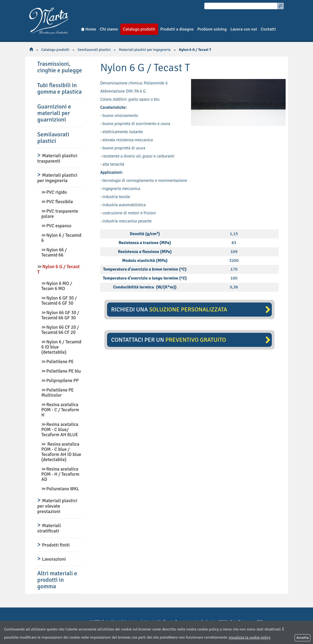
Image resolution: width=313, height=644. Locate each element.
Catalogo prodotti (55, 50)
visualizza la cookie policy (249, 637)
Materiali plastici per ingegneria (145, 50)
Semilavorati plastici (94, 50)
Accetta (302, 638)
